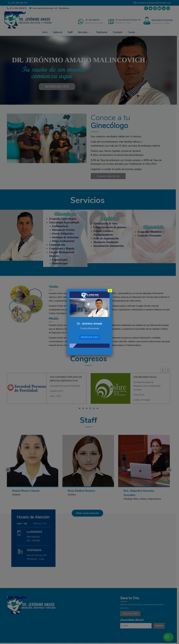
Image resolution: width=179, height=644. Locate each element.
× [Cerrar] (110, 291)
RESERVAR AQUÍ (90, 337)
